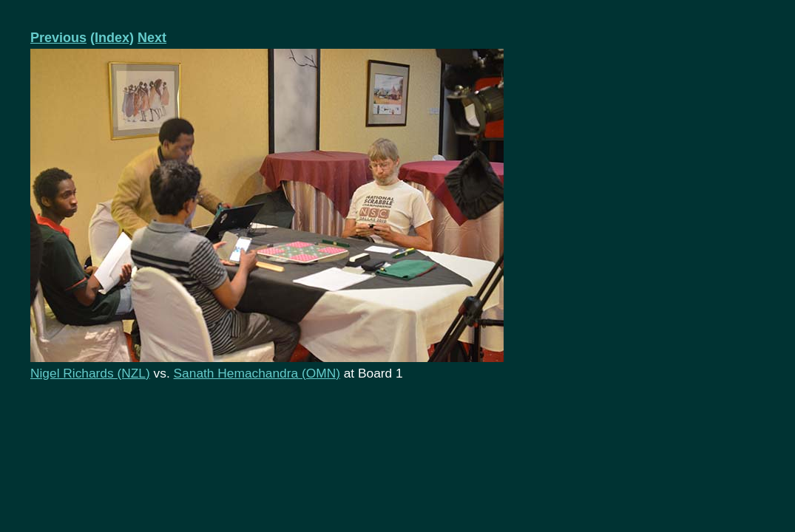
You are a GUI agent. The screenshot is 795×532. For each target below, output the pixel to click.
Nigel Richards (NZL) (90, 373)
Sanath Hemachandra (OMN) (257, 373)
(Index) (112, 38)
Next (152, 38)
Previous (58, 38)
